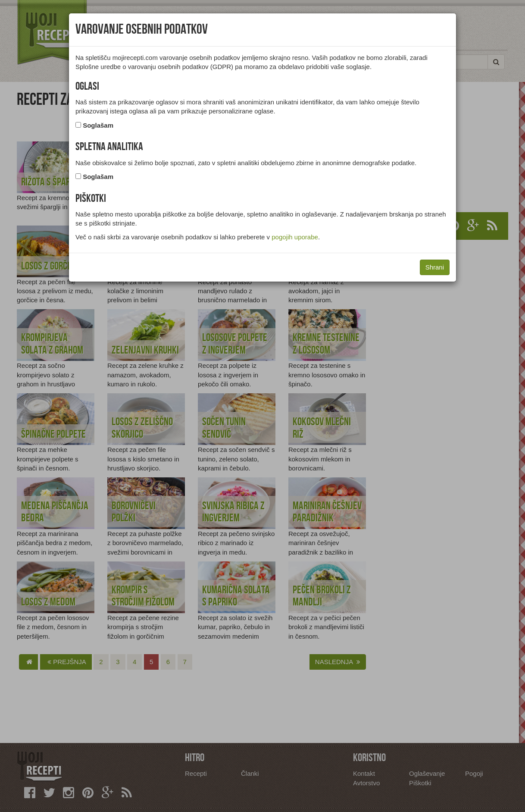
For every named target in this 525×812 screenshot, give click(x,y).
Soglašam (98, 125)
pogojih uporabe (295, 237)
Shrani (435, 267)
